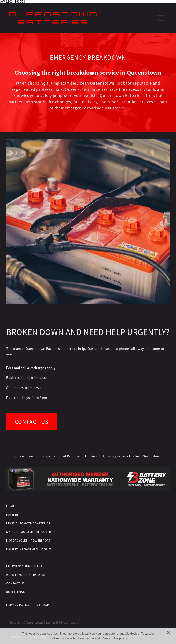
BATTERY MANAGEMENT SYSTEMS (30, 549)
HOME (10, 506)
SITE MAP (43, 605)
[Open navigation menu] (161, 18)
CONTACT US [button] (32, 422)
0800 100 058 (15, 592)
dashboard (71, 622)
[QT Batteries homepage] (82, 18)
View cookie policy (114, 638)
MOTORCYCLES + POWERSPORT (28, 541)
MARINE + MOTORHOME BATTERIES (31, 532)
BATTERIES (14, 515)
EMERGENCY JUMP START (24, 566)
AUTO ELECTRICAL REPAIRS (26, 575)
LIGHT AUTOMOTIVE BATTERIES (28, 523)
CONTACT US (15, 583)
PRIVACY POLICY (18, 605)
